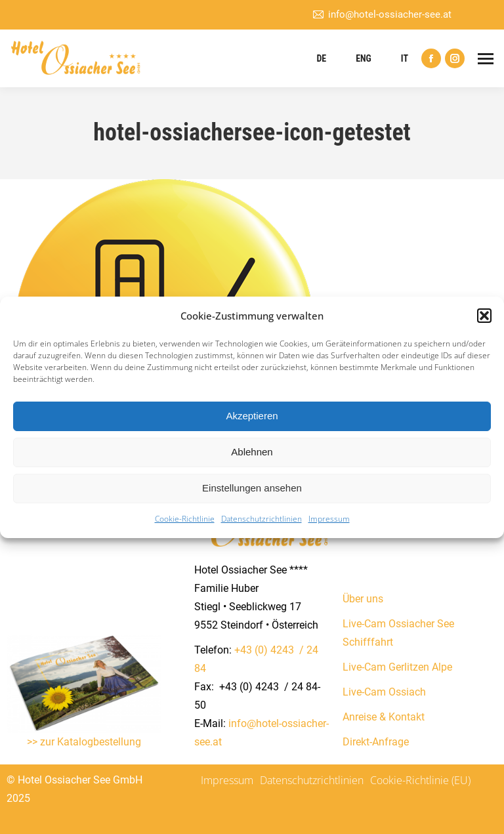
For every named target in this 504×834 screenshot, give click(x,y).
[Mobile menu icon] (486, 59)
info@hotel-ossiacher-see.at (382, 15)
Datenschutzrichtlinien (262, 519)
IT (405, 58)
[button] (484, 316)
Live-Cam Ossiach (384, 692)
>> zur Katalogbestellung (84, 742)
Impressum (329, 519)
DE (321, 58)
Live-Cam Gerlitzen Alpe (397, 667)
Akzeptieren (252, 416)
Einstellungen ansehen (252, 488)
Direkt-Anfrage (376, 742)
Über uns (363, 599)
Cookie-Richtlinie (185, 519)
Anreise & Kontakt (384, 717)
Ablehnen (252, 452)
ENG (364, 58)
